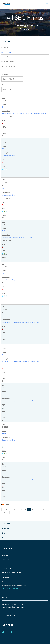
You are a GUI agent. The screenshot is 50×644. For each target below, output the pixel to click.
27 (39, 510)
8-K (3, 149)
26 (36, 510)
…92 (4, 512)
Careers (5, 555)
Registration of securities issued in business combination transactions (24, 114)
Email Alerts (7, 523)
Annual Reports (7, 57)
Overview (5, 48)
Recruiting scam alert (10, 615)
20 (14, 510)
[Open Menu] (44, 3)
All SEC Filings (6, 52)
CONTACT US (6, 568)
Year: (3, 85)
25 (32, 510)
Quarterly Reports (8, 62)
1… (7, 510)
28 (43, 510)
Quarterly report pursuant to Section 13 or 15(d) (17, 238)
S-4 (3, 107)
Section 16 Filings (8, 66)
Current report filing (8, 156)
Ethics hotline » (16, 589)
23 (25, 510)
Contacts (6, 533)
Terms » (4, 589)
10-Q (4, 231)
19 (11, 510)
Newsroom (6, 577)
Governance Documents (11, 573)
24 (29, 510)
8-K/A (4, 434)
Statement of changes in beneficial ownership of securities (21, 322)
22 (22, 510)
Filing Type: (5, 75)
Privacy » (9, 589)
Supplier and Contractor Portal (15, 564)
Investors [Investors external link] (6, 560)
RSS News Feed (8, 538)
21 (18, 510)
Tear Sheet (7, 528)
